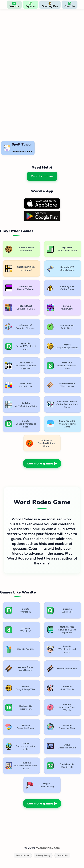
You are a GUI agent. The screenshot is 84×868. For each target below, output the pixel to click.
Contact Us (62, 855)
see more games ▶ (42, 463)
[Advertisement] (29, 131)
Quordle (70, 5)
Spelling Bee (50, 5)
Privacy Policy (43, 855)
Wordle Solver (42, 176)
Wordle (14, 5)
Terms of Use (23, 855)
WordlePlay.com (48, 848)
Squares (30, 5)
